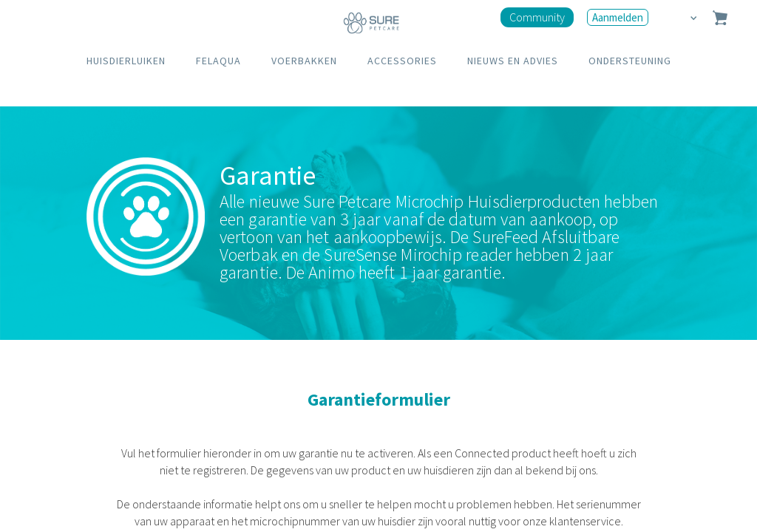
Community (537, 17)
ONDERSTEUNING (630, 61)
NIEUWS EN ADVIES (513, 61)
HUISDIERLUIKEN (126, 61)
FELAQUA (218, 61)
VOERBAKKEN (304, 61)
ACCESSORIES (402, 61)
